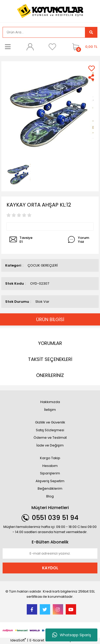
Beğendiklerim (50, 488)
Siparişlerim (50, 473)
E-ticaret (37, 640)
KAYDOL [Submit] (50, 568)
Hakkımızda (50, 402)
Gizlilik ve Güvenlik (50, 422)
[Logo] (50, 11)
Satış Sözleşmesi (50, 430)
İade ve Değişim (50, 445)
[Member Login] (30, 47)
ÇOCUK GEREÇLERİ (43, 265)
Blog (50, 496)
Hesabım (50, 466)
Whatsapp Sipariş (72, 635)
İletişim (50, 410)
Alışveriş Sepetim (50, 481)
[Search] (44, 32)
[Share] (92, 77)
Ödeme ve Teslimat (50, 438)
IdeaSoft (18, 640)
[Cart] (84, 47)
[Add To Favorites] (92, 68)
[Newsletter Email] (50, 554)
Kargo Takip (50, 458)
